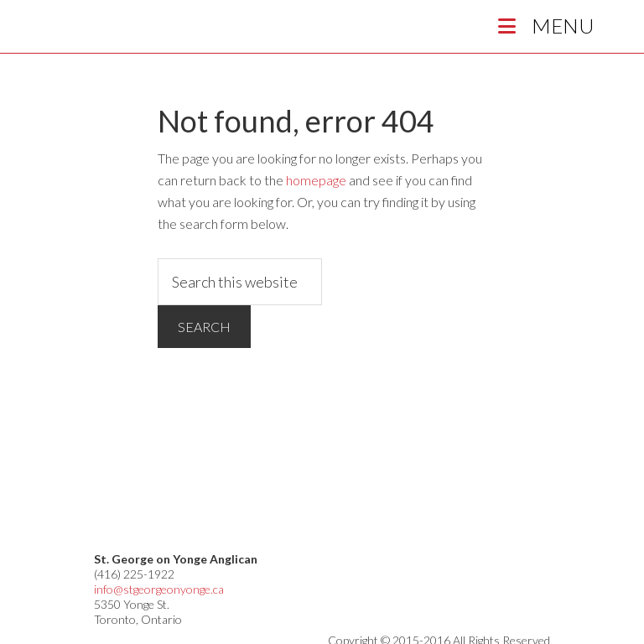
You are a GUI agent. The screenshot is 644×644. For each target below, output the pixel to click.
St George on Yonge (168, 31)
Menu (543, 26)
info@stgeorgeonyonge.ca (159, 589)
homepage (316, 180)
